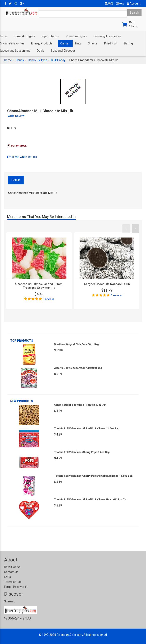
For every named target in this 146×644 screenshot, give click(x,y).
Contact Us (11, 572)
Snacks (93, 43)
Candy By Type (38, 60)
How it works (12, 567)
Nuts (78, 43)
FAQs (7, 577)
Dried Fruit (111, 43)
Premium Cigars (76, 36)
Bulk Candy (58, 60)
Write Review (16, 116)
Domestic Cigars (24, 36)
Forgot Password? (16, 587)
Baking (128, 43)
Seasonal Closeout (63, 51)
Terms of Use (13, 582)
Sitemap (10, 601)
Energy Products (42, 43)
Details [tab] (16, 180)
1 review (48, 299)
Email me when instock (22, 157)
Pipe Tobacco (50, 36)
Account (134, 3)
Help (120, 3)
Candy (64, 43)
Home (8, 60)
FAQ (109, 3)
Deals (40, 51)
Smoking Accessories (107, 36)
